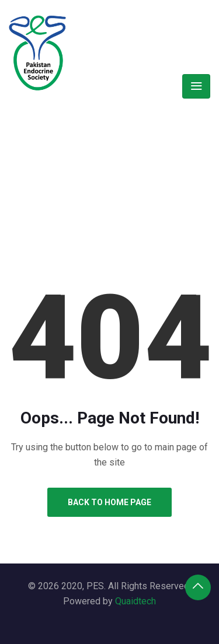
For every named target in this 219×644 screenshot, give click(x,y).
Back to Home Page (109, 502)
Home (71, 159)
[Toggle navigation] (196, 86)
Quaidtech (135, 601)
